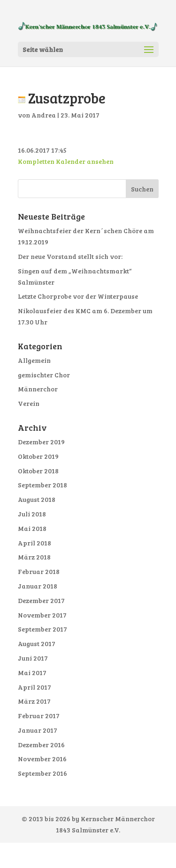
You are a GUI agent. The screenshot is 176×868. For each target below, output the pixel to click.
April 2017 (34, 687)
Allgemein (34, 360)
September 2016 (42, 773)
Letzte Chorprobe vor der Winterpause (78, 296)
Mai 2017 (32, 673)
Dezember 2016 (41, 745)
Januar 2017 (38, 730)
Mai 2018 (32, 528)
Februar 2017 (39, 716)
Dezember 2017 (41, 600)
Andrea (44, 115)
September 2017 (42, 629)
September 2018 (42, 485)
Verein (29, 403)
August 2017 (37, 644)
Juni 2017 (33, 658)
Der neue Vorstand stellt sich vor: (70, 256)
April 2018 (34, 543)
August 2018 (37, 499)
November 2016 (42, 759)
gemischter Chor (44, 375)
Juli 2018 (32, 514)
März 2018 (34, 557)
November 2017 (42, 615)
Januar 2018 (38, 586)
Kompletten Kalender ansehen (66, 161)
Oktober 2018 (38, 471)
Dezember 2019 (41, 442)
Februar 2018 (39, 571)
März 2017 (34, 701)
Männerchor (38, 389)
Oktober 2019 (38, 456)
